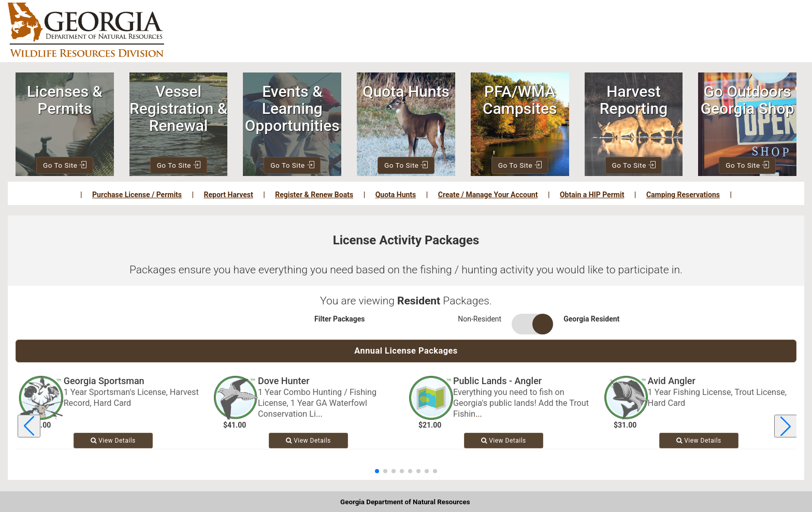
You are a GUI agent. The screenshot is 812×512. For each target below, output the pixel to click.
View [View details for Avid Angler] (699, 442)
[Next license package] (786, 428)
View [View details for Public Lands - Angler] (504, 442)
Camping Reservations (683, 195)
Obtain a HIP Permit (592, 195)
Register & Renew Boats (314, 195)
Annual (406, 351)
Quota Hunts (396, 195)
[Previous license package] (29, 428)
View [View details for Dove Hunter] (308, 442)
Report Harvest (229, 195)
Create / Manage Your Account (488, 195)
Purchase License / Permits (137, 195)
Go (66, 165)
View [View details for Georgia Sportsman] (113, 442)
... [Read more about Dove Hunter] (319, 415)
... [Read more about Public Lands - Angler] (479, 415)
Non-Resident (480, 319)
